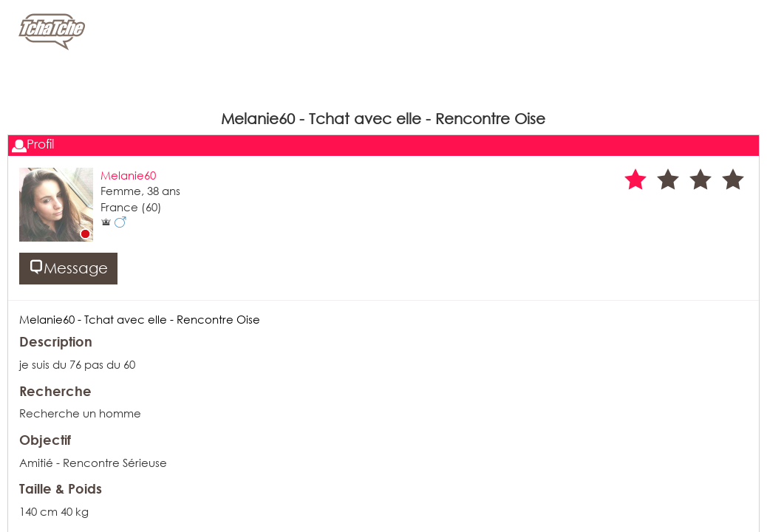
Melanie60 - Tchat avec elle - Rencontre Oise (140, 319)
